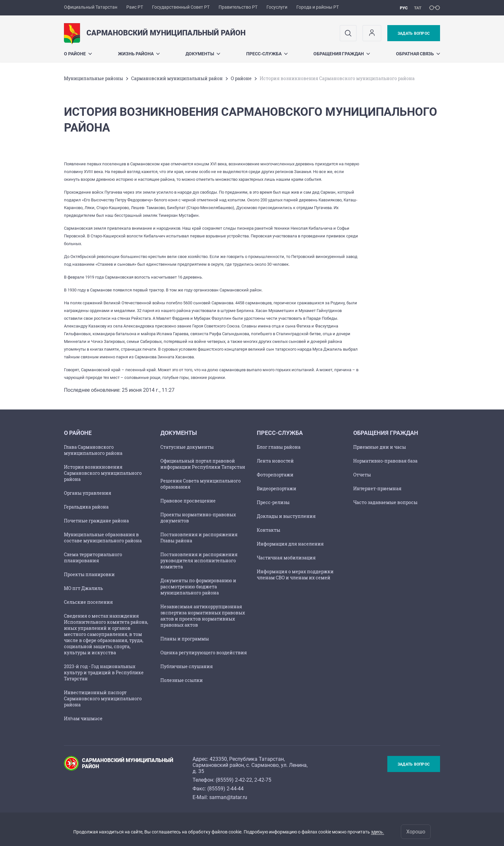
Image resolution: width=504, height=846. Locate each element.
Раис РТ (135, 7)
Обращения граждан (342, 54)
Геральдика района (86, 507)
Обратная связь (418, 54)
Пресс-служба (267, 54)
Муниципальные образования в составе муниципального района (103, 538)
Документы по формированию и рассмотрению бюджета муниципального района (198, 587)
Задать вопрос (414, 33)
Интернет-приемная (377, 488)
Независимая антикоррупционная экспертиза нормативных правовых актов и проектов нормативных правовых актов (203, 616)
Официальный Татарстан (91, 7)
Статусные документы (187, 447)
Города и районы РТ (318, 7)
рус (404, 8)
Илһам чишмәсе (83, 718)
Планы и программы (185, 639)
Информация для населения (290, 544)
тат (418, 8)
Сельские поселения (88, 602)
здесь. (378, 832)
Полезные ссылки (182, 680)
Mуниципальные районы (94, 78)
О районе (78, 54)
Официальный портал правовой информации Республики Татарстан (203, 464)
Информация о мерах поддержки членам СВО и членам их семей (295, 575)
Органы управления (88, 493)
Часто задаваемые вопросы (385, 502)
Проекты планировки (89, 574)
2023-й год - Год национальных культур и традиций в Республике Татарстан (104, 672)
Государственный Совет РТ (181, 7)
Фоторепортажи (275, 475)
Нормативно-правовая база (385, 461)
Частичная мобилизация (286, 558)
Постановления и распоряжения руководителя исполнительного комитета (199, 561)
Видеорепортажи (277, 488)
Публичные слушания (187, 666)
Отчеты (362, 475)
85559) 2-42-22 (235, 780)
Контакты (269, 530)
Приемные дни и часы (380, 447)
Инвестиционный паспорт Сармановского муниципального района (103, 699)
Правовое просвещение (188, 501)
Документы (203, 54)
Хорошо (416, 832)
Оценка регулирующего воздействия (204, 653)
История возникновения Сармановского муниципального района (103, 473)
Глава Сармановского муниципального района (93, 450)
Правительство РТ (238, 7)
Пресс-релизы (273, 502)
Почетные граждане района (96, 521)
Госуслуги (277, 7)
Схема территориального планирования (93, 557)
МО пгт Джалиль (83, 588)
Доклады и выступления (286, 516)
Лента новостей (275, 461)
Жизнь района (139, 54)
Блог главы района (279, 447)
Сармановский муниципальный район (177, 78)
